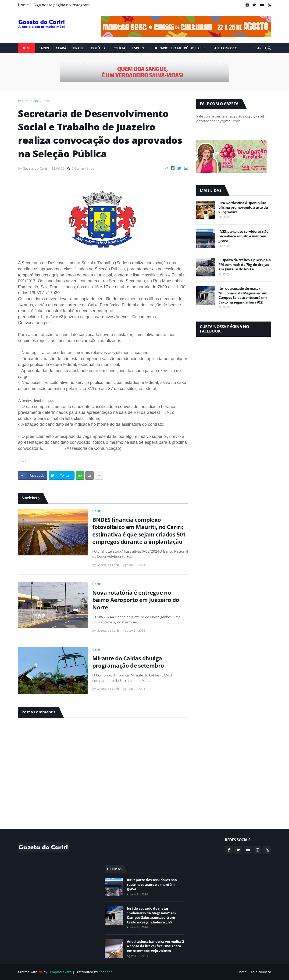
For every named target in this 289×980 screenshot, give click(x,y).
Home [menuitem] (27, 48)
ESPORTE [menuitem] (139, 48)
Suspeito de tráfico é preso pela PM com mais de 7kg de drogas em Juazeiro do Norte (244, 265)
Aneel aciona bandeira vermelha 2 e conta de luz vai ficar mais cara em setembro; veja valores (155, 946)
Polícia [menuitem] (119, 48)
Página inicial (28, 101)
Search (260, 48)
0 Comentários (83, 168)
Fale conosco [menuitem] (225, 48)
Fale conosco (261, 972)
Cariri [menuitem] (44, 48)
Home (23, 5)
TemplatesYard (60, 972)
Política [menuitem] (98, 48)
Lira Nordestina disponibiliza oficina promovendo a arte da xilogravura (243, 207)
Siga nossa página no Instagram (62, 5)
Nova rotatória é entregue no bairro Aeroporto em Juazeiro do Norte (136, 600)
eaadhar (105, 972)
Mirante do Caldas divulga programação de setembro (128, 662)
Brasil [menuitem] (79, 48)
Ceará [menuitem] (61, 48)
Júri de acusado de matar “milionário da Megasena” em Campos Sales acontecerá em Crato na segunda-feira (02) (243, 295)
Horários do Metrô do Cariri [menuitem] (180, 48)
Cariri (46, 101)
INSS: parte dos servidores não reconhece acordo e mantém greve (243, 236)
